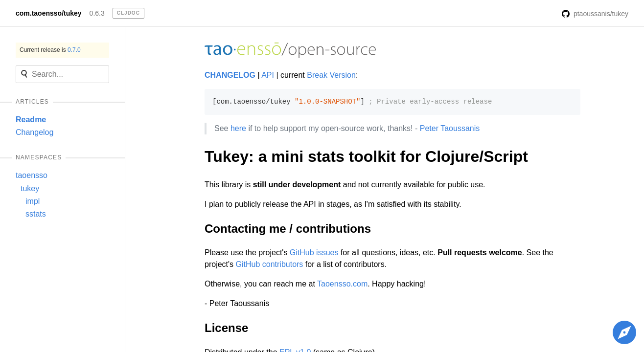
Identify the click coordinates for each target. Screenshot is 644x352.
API (268, 75)
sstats (36, 214)
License (226, 328)
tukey (30, 188)
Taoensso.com (342, 284)
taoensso (32, 175)
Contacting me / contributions (288, 229)
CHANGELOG (230, 75)
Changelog (34, 132)
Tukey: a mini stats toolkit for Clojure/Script (366, 156)
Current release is (50, 50)
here (238, 128)
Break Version (331, 75)
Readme (31, 120)
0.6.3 (97, 13)
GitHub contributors (270, 264)
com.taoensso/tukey (49, 13)
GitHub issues (314, 253)
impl (33, 201)
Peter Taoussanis (450, 128)
